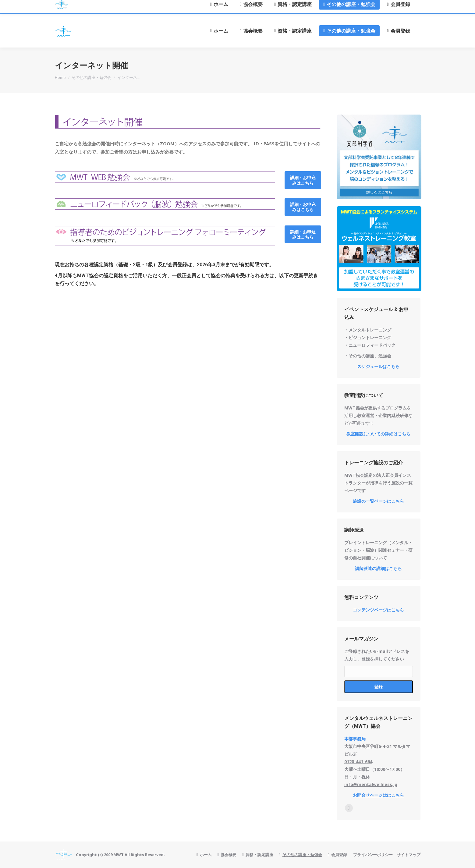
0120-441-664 (358, 762)
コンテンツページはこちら (378, 610)
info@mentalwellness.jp (371, 784)
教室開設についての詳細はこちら (378, 434)
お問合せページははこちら (378, 795)
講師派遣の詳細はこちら (378, 568)
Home (60, 78)
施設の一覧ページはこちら (378, 501)
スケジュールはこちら (378, 366)
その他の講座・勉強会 (91, 78)
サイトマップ (409, 855)
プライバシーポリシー (373, 855)
